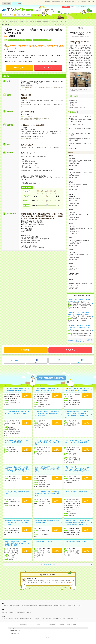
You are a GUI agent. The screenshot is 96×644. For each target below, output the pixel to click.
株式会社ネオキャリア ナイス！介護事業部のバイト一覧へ (80, 341)
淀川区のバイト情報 (7, 606)
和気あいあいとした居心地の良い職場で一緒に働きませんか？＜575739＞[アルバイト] (17, 522)
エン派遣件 (7, 4)
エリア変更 (37, 10)
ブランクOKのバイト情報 (45, 619)
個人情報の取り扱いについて (27, 625)
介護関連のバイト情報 (26, 612)
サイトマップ (91, 6)
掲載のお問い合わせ (72, 625)
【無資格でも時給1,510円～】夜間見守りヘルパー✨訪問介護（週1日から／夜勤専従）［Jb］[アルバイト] (17, 469)
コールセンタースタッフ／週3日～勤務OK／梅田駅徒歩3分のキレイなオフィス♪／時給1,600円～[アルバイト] (77, 522)
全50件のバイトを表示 (48, 564)
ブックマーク (82, 362)
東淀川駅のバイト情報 (60, 606)
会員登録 (66, 7)
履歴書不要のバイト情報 (73, 619)
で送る (14, 361)
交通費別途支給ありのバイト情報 (28, 619)
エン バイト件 (17, 4)
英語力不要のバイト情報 (59, 619)
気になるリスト (10, 15)
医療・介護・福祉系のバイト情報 (10, 612)
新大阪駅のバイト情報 (32, 606)
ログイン (73, 7)
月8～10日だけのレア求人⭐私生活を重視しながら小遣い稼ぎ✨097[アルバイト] (47, 494)
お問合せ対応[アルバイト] (43, 541)
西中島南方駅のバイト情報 (46, 606)
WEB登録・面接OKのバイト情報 (10, 619)
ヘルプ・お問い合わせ (82, 6)
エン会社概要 (61, 625)
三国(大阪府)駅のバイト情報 (74, 606)
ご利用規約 (39, 625)
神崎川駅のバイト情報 (19, 606)
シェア (37, 362)
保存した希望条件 (25, 15)
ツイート (59, 362)
